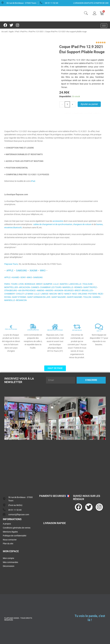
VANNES (96, 297)
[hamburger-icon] (104, 26)
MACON (53, 294)
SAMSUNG (21, 271)
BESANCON (21, 300)
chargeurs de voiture (82, 224)
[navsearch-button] (86, 14)
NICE (75, 294)
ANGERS (49, 290)
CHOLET (20, 294)
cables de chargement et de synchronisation (53, 224)
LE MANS (29, 294)
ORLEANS (82, 294)
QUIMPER (48, 284)
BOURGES (69, 290)
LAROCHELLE (75, 284)
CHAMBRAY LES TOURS (51, 287)
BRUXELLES (87, 290)
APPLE (10, 271)
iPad (17, 32)
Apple (11, 32)
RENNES (78, 287)
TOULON (87, 297)
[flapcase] (55, 464)
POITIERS (93, 294)
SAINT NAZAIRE (59, 297)
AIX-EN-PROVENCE (27, 290)
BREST (39, 284)
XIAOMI (33, 271)
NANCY (68, 294)
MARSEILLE (68, 287)
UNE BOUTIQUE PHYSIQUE (55, 330)
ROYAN (8, 297)
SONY (23, 277)
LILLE (56, 284)
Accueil (4, 32)
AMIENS (40, 290)
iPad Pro (24, 32)
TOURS (14, 284)
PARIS (7, 284)
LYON (21, 284)
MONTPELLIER (11, 287)
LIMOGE (45, 294)
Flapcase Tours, (11, 264)
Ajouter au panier (89, 104)
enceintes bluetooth (13, 228)
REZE (100, 294)
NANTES (64, 284)
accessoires (58, 221)
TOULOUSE (88, 284)
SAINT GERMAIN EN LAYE (39, 297)
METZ (61, 294)
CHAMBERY (10, 294)
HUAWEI (15, 277)
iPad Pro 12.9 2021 (36, 32)
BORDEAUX (30, 284)
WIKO (43, 271)
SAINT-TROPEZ (90, 287)
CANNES (35, 287)
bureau (100, 224)
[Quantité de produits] (67, 104)
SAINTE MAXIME (74, 297)
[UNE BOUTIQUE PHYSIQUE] (55, 327)
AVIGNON (59, 290)
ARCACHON (24, 287)
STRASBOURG (11, 290)
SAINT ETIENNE (19, 297)
